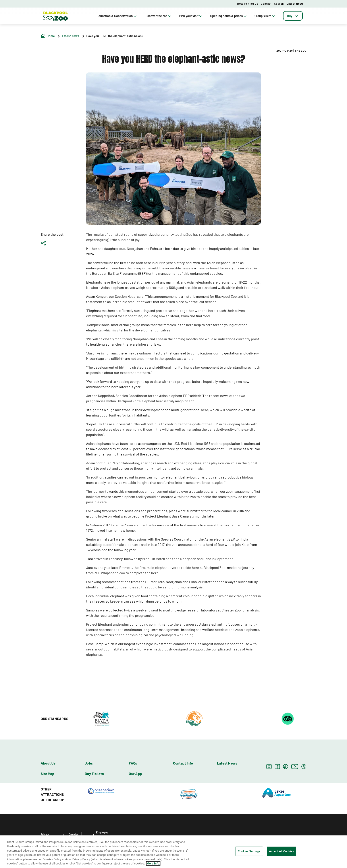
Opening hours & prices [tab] (229, 16)
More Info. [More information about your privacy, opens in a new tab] (153, 863)
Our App (135, 774)
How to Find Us (248, 4)
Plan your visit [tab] (191, 16)
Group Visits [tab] (265, 16)
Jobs (89, 763)
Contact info (183, 763)
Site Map (47, 774)
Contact (266, 4)
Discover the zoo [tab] (158, 16)
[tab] (293, 16)
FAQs (133, 763)
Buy (293, 16)
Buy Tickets (94, 774)
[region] (173, 852)
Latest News (295, 4)
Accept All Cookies (281, 851)
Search (279, 4)
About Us (48, 763)
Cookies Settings (249, 851)
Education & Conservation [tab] (117, 16)
